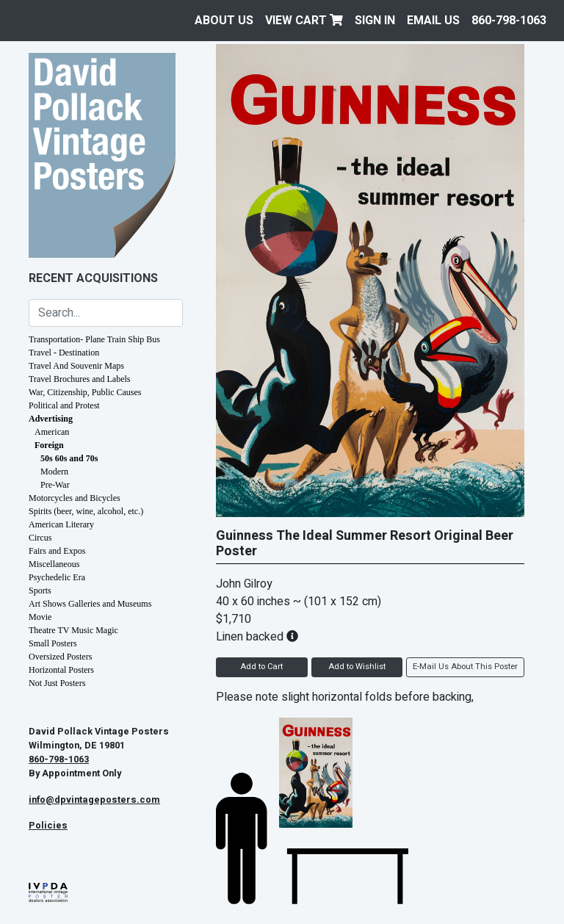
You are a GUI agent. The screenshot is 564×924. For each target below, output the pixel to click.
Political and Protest (64, 405)
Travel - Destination (64, 353)
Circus (40, 538)
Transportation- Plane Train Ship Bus (94, 339)
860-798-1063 (509, 21)
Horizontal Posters (61, 670)
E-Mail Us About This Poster (465, 667)
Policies (48, 826)
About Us (224, 21)
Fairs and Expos (57, 551)
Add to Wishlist (357, 667)
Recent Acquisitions (93, 278)
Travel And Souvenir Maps (76, 366)
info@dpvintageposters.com (94, 800)
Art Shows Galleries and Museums (90, 604)
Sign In (375, 21)
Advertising (51, 419)
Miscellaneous (54, 564)
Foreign (49, 445)
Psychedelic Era (57, 577)
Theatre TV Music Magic (73, 630)
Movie (40, 617)
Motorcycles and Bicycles (75, 498)
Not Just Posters (57, 683)
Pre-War (55, 485)
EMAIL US (433, 21)
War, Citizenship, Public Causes (85, 392)
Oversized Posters (60, 657)
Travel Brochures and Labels (80, 379)
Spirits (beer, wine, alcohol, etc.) (86, 511)
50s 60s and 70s (69, 458)
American (52, 432)
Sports (40, 591)
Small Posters (53, 643)
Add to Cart (261, 667)
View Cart (304, 21)
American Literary (61, 524)
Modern (54, 472)
